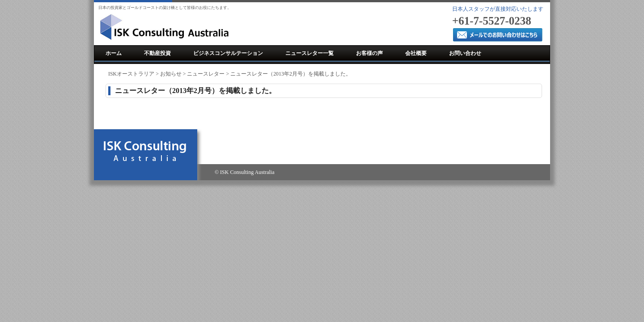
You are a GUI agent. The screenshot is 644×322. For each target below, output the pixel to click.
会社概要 (416, 53)
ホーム (114, 53)
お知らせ (171, 74)
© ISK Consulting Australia (244, 172)
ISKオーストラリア (131, 74)
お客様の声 (369, 53)
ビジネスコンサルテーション (228, 53)
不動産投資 (157, 53)
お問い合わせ (465, 53)
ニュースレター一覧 (309, 53)
